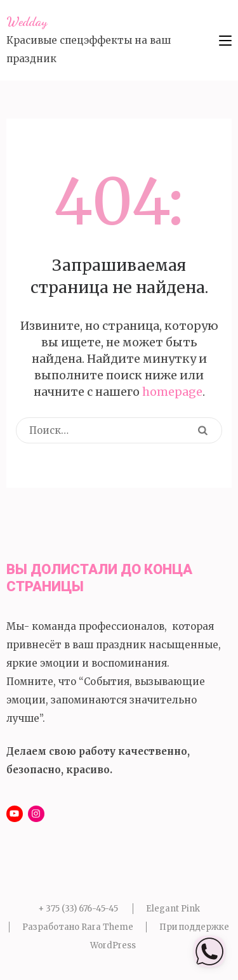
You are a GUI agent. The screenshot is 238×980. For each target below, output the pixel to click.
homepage (172, 392)
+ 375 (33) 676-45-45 (78, 909)
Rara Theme (107, 927)
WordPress (113, 945)
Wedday (27, 22)
